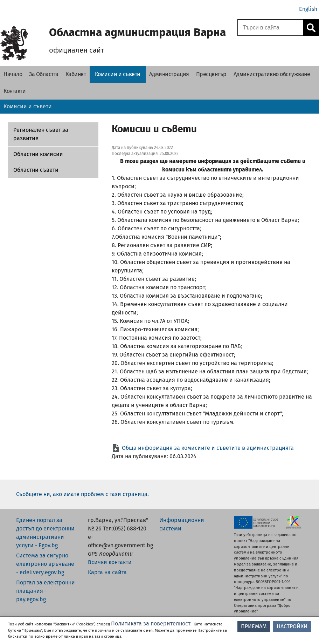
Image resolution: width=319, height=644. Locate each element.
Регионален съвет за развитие (41, 134)
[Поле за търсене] (269, 28)
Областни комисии (38, 154)
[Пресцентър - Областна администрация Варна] (211, 74)
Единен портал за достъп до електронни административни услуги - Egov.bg (45, 533)
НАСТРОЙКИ (292, 626)
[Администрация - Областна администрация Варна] (169, 74)
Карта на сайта (107, 572)
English (308, 9)
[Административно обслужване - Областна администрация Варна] (272, 74)
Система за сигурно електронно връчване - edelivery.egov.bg (45, 564)
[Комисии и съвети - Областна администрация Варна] (118, 74)
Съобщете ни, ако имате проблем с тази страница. (82, 494)
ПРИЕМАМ (254, 626)
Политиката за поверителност (151, 623)
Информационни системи (182, 524)
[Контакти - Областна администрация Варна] (15, 91)
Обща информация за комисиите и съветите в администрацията (208, 448)
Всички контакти (110, 562)
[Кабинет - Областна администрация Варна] (76, 74)
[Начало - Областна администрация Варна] (13, 74)
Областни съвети (36, 170)
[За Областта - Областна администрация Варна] (44, 74)
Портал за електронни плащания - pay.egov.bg (46, 591)
